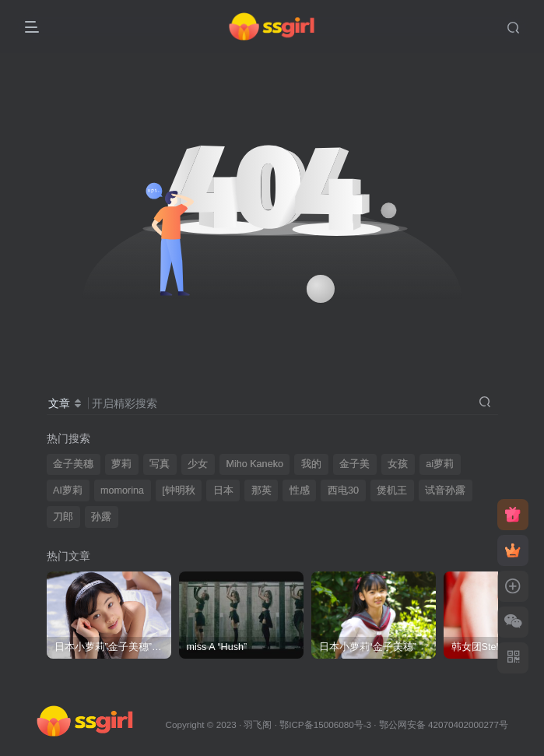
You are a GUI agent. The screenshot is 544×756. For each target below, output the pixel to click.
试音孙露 (445, 491)
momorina (122, 491)
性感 (300, 491)
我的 (311, 464)
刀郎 (63, 517)
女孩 (398, 464)
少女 (198, 464)
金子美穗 (73, 464)
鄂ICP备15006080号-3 (325, 724)
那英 (261, 491)
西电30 (343, 491)
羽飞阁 (258, 724)
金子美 (354, 464)
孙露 (101, 517)
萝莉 (121, 464)
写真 (160, 464)
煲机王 (392, 491)
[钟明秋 (179, 491)
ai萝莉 (440, 464)
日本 (223, 491)
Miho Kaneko (254, 464)
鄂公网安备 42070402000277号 (444, 724)
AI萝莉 (68, 491)
